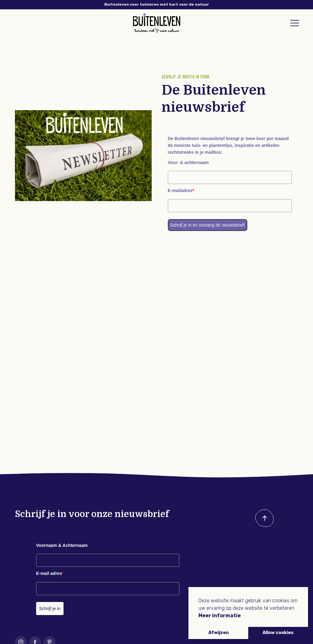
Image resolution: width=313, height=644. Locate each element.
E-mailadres (181, 190)
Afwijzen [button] (218, 633)
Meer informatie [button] (220, 616)
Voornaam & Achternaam (62, 545)
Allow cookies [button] (278, 633)
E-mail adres (50, 573)
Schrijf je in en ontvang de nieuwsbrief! (208, 225)
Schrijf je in (50, 609)
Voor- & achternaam (188, 162)
